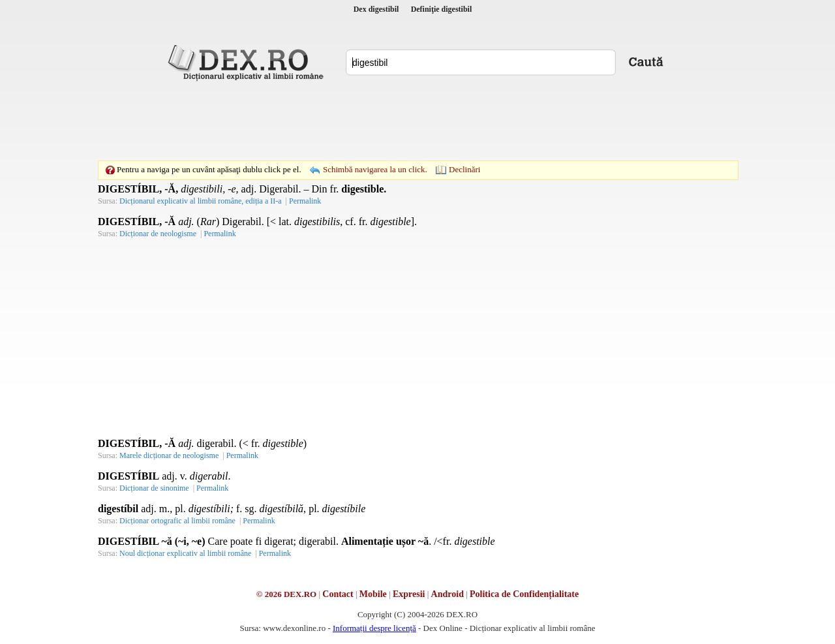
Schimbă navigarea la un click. (375, 169)
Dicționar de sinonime (154, 488)
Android (448, 594)
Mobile (373, 594)
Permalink (305, 201)
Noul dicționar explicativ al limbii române (185, 553)
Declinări (464, 169)
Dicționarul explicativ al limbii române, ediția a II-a (201, 201)
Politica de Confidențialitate (524, 594)
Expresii (409, 594)
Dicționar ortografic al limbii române (177, 521)
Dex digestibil (376, 9)
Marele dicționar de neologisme (169, 455)
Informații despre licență (374, 628)
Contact (338, 594)
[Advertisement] (417, 121)
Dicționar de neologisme (158, 234)
